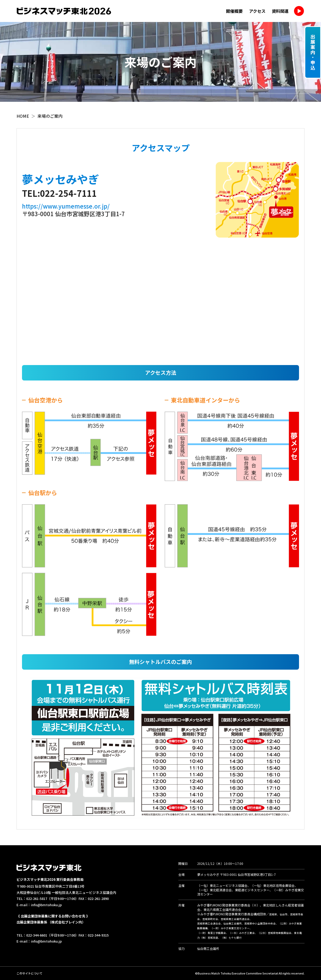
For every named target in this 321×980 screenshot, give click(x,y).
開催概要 (234, 11)
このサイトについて (29, 973)
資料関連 (280, 11)
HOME (23, 116)
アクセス (257, 11)
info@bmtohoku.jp (46, 905)
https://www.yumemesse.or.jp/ (66, 206)
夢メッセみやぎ (208, 874)
